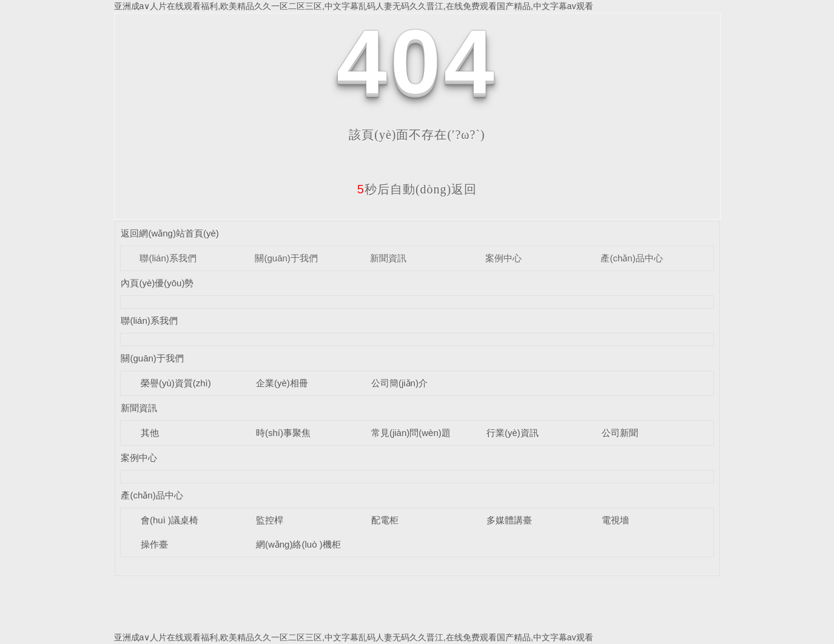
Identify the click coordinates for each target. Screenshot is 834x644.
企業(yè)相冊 (282, 383)
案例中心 (503, 258)
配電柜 (385, 520)
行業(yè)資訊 (513, 433)
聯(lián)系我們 (168, 258)
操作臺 (154, 544)
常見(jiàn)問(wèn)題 (411, 433)
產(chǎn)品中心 (631, 258)
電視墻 (615, 520)
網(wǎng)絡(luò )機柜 (298, 544)
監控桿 (270, 520)
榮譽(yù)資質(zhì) (176, 383)
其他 (150, 433)
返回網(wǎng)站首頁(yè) (170, 233)
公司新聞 (620, 433)
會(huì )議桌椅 (170, 520)
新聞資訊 (388, 258)
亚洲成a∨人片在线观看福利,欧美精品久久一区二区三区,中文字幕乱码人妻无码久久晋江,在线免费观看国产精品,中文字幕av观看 (354, 6)
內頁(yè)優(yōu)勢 (157, 283)
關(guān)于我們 (286, 258)
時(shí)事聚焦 (283, 433)
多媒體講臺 (509, 520)
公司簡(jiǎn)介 (399, 383)
